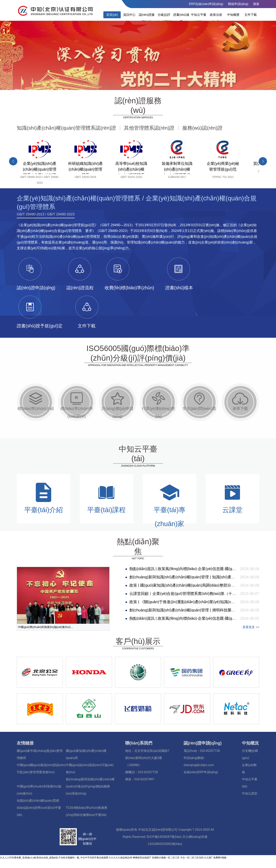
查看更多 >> (251, 627)
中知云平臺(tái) (199, 18)
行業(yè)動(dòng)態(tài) (158, 405)
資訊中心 (129, 15)
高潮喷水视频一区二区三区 (166, 858)
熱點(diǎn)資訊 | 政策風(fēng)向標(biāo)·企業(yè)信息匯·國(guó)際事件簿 (191, 569)
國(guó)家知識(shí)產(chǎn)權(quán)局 (86, 754)
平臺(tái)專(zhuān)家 (169, 505)
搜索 (256, 4)
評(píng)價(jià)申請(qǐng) (118, 405)
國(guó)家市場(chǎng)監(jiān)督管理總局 (40, 754)
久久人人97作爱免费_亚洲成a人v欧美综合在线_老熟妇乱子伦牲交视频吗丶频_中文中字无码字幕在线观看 (54, 858)
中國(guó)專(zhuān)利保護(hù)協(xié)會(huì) (39, 790)
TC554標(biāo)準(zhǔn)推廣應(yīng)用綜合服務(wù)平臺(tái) (87, 811)
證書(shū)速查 (181, 18)
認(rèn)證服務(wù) (147, 18)
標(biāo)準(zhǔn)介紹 (36, 401)
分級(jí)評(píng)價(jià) (164, 18)
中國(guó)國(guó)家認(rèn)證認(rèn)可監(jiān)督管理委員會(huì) (41, 769)
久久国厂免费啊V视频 (215, 858)
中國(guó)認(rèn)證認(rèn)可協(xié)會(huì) (90, 769)
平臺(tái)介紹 (43, 498)
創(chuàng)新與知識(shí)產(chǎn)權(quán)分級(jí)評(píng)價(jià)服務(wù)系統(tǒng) (90, 786)
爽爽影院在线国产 (142, 858)
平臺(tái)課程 (106, 498)
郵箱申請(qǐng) (238, 4)
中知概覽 (233, 15)
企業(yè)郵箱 (249, 769)
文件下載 (251, 15)
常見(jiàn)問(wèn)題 (199, 401)
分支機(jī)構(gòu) (250, 754)
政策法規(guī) (216, 18)
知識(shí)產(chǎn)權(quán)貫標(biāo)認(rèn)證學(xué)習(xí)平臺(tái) (39, 808)
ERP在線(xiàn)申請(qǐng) (206, 4)
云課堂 (233, 498)
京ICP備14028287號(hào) (164, 837)
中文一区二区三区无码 (192, 858)
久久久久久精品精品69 (120, 858)
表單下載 (240, 401)
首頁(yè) (112, 15)
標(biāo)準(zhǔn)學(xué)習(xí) (77, 405)
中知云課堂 (250, 793)
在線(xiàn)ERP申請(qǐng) (201, 772)
